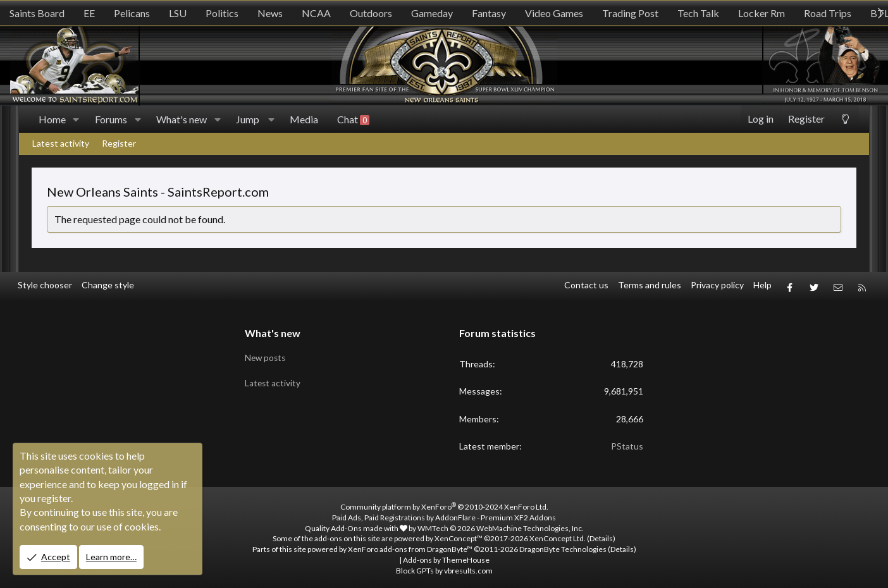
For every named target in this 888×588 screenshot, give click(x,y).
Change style (108, 285)
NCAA (316, 13)
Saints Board (37, 13)
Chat (353, 119)
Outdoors (371, 13)
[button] (76, 119)
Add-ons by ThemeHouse (446, 557)
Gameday (432, 13)
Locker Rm (762, 13)
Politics (222, 13)
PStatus (627, 443)
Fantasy (489, 13)
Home (52, 119)
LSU (178, 13)
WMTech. (501, 524)
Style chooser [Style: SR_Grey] (45, 285)
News (270, 13)
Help (762, 285)
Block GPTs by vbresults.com (444, 567)
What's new (182, 119)
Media (304, 119)
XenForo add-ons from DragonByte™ (410, 546)
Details (601, 535)
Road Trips (828, 13)
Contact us (586, 285)
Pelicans (132, 13)
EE (89, 13)
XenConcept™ (459, 535)
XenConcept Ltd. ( (559, 535)
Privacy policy (717, 285)
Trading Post (630, 13)
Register (119, 143)
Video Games (554, 13)
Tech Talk (698, 13)
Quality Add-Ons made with (356, 524)
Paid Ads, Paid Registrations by (444, 514)
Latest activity (61, 143)
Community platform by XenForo (444, 504)
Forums (111, 119)
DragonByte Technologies (563, 546)
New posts (266, 352)
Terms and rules (650, 285)
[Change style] (845, 119)
